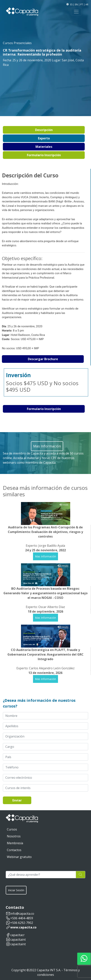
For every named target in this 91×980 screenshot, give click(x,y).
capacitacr (17, 935)
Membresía (15, 843)
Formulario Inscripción (44, 155)
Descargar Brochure (43, 359)
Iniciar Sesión (16, 890)
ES (72, 4)
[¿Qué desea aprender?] (41, 875)
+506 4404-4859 (22, 918)
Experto (44, 138)
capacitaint (18, 940)
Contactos (14, 850)
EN (77, 4)
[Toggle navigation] (76, 12)
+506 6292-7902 (22, 923)
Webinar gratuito (19, 857)
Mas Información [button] (47, 446)
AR (87, 4)
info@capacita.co (22, 914)
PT (82, 4)
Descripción (44, 130)
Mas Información (45, 556)
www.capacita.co (23, 927)
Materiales (44, 147)
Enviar (17, 800)
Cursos (12, 829)
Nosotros (14, 836)
